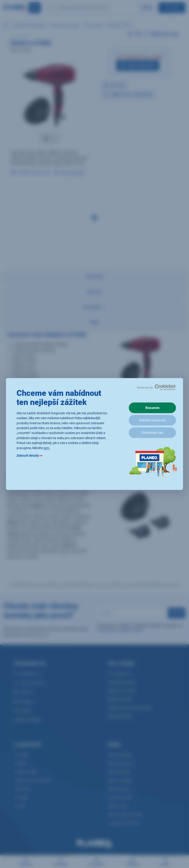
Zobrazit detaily (30, 456)
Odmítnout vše (152, 433)
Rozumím (152, 408)
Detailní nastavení (152, 420)
